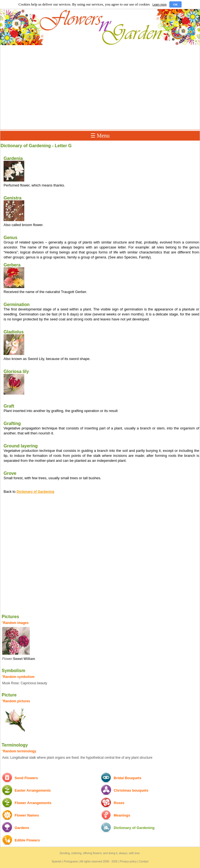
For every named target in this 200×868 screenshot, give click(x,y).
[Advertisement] (100, 88)
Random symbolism (19, 677)
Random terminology (20, 751)
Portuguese (71, 861)
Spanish (57, 861)
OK (175, 4)
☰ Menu (100, 136)
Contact (144, 861)
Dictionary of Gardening (35, 492)
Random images (16, 623)
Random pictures (17, 701)
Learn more (160, 5)
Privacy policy (128, 861)
